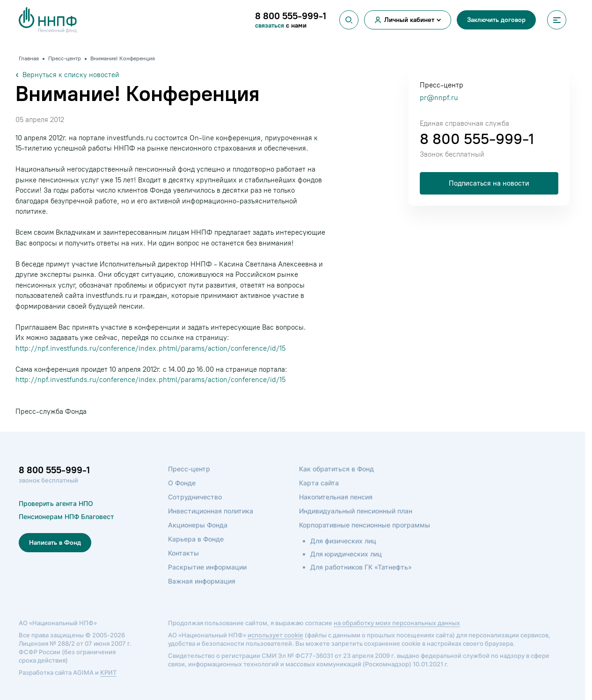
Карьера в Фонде (196, 539)
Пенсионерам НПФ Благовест (66, 516)
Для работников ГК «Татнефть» (361, 567)
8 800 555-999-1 (477, 139)
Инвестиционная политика (211, 511)
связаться (270, 25)
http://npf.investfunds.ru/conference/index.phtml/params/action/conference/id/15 (150, 348)
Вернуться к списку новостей (67, 75)
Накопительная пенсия (336, 497)
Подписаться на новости (489, 183)
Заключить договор (496, 20)
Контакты (183, 553)
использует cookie (275, 635)
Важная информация (202, 581)
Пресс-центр (189, 469)
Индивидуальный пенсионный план (356, 511)
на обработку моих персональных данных (397, 623)
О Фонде (182, 483)
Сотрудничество (195, 497)
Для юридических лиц (346, 554)
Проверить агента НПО (56, 503)
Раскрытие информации (207, 567)
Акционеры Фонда (198, 525)
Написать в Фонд (55, 543)
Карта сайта (319, 483)
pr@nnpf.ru (439, 98)
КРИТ (108, 672)
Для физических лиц (343, 541)
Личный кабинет (409, 20)
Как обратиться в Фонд (336, 469)
